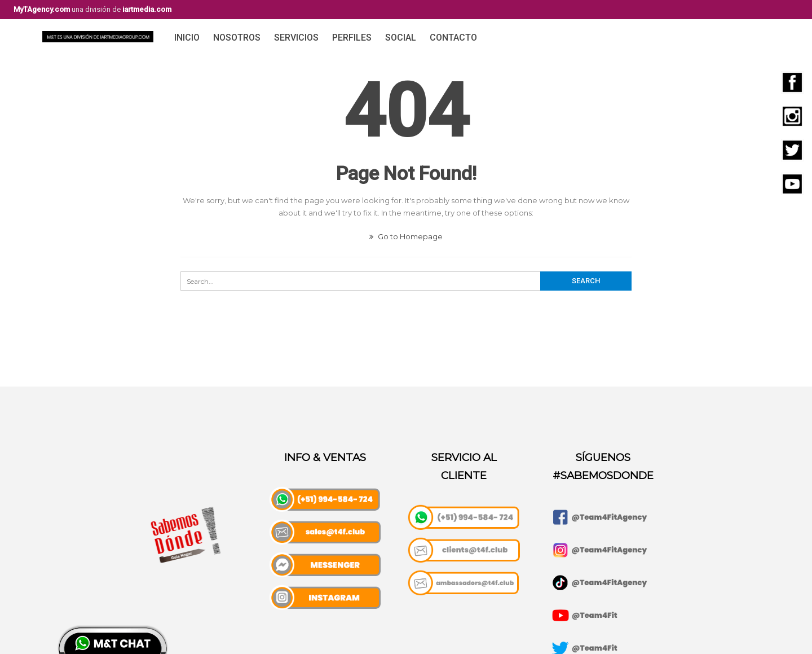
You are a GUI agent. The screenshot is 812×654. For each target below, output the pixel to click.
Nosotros (237, 38)
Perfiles (352, 38)
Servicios (296, 38)
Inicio (187, 38)
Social (401, 38)
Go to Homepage (406, 236)
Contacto (453, 38)
